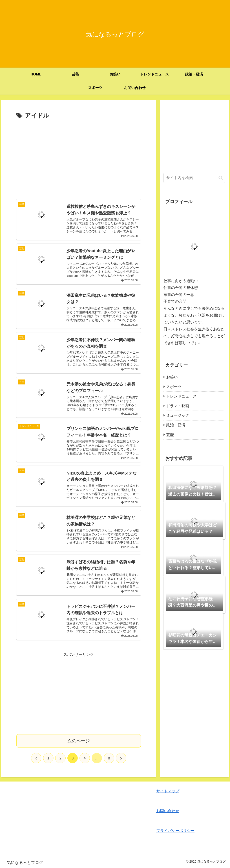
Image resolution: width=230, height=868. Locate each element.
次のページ (79, 741)
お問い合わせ (168, 811)
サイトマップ (168, 791)
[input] (194, 178)
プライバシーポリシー (175, 831)
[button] (221, 178)
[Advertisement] (79, 155)
